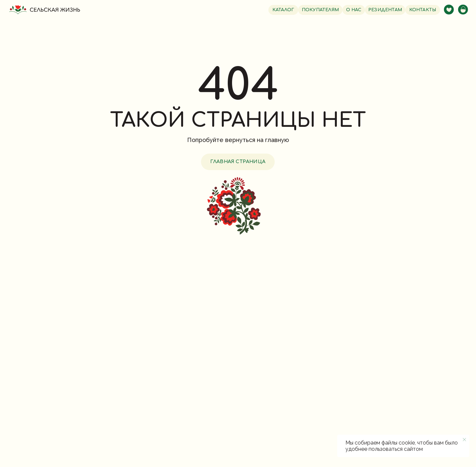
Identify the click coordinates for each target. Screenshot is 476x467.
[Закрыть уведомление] (464, 440)
